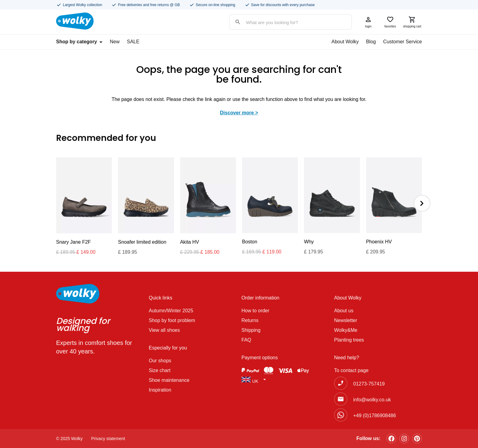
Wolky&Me (346, 330)
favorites (390, 22)
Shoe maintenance (169, 380)
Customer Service (403, 42)
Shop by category (79, 42)
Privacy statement (108, 439)
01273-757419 (369, 384)
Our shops (160, 361)
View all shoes (164, 330)
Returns (250, 320)
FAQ (246, 340)
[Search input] (284, 22)
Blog (371, 42)
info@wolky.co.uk (372, 400)
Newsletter (346, 320)
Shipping (251, 330)
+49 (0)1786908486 (375, 416)
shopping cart (412, 22)
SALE (133, 42)
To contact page (351, 370)
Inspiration (160, 390)
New (115, 42)
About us (344, 311)
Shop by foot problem (172, 320)
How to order (255, 311)
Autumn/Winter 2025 (171, 311)
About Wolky (345, 42)
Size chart (160, 370)
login (368, 22)
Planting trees (349, 340)
